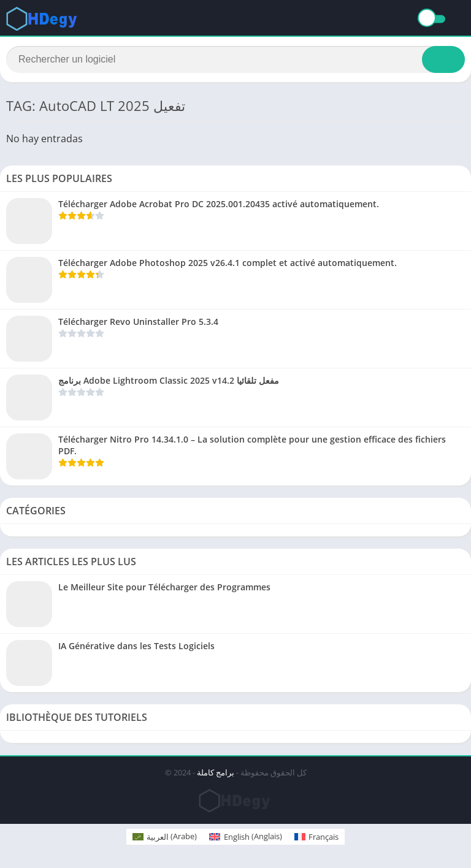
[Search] (235, 59)
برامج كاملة (216, 772)
